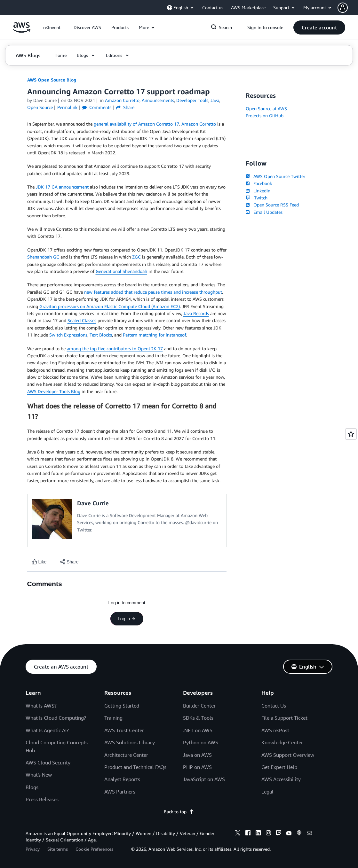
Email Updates (264, 212)
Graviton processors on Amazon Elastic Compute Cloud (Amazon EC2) (110, 306)
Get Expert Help (279, 767)
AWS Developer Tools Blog (54, 391)
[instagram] (268, 834)
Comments (97, 107)
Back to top (179, 812)
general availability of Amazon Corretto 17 (136, 124)
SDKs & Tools (198, 718)
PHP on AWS (197, 767)
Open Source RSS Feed (272, 205)
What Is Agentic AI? (47, 730)
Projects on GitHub (265, 116)
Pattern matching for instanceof (154, 335)
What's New (39, 775)
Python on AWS (201, 742)
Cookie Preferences (94, 849)
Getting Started (122, 706)
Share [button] (125, 107)
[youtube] (289, 834)
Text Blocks (101, 335)
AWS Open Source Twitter (275, 176)
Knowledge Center (282, 742)
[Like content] (39, 562)
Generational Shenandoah (121, 271)
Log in (127, 619)
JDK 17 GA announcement (62, 187)
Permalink (67, 107)
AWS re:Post (275, 730)
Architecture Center (126, 755)
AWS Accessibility (281, 779)
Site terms (58, 849)
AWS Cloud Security (48, 763)
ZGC (136, 257)
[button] (348, 8)
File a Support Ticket (284, 718)
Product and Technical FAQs (135, 767)
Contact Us (274, 706)
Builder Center (199, 706)
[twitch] (279, 834)
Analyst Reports (122, 779)
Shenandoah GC (43, 257)
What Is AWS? (41, 706)
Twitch (257, 198)
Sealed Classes (82, 320)
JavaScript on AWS (204, 779)
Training (113, 718)
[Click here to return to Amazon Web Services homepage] (22, 31)
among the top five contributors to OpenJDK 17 (115, 349)
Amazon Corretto (199, 124)
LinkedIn (258, 191)
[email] (309, 834)
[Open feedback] (351, 434)
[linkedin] (258, 834)
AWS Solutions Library (130, 742)
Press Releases (42, 799)
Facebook (259, 183)
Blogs (32, 787)
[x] (238, 834)
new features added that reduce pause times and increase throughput (153, 292)
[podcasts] (299, 834)
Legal (267, 792)
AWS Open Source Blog (52, 80)
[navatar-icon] (343, 8)
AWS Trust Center (124, 730)
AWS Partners (120, 792)
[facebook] (248, 834)
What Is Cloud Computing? (56, 718)
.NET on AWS (198, 730)
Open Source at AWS (266, 108)
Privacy (33, 849)
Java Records (196, 313)
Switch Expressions (68, 335)
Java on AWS (197, 755)
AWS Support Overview (288, 755)
